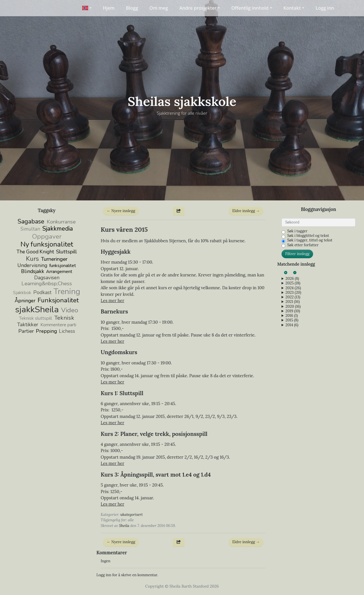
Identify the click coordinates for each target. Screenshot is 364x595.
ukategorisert (132, 515)
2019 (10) (293, 311)
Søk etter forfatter (303, 245)
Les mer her (112, 300)
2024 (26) (293, 288)
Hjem (109, 8)
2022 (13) (293, 297)
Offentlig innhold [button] (250, 8)
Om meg (159, 8)
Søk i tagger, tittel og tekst (310, 240)
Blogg (132, 8)
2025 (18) (293, 283)
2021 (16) (293, 302)
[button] (87, 8)
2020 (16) (293, 307)
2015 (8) (292, 320)
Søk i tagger (297, 231)
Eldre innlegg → (246, 211)
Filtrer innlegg (297, 254)
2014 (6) (292, 325)
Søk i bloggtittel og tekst (308, 236)
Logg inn (325, 8)
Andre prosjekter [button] (198, 8)
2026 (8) (292, 279)
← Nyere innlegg (121, 211)
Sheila (124, 526)
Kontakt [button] (292, 8)
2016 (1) (292, 316)
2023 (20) (293, 293)
